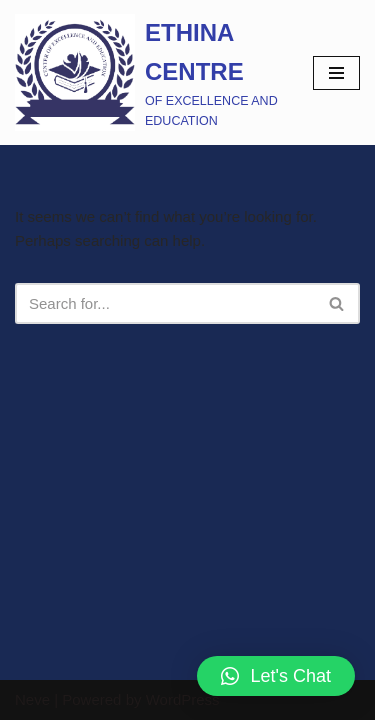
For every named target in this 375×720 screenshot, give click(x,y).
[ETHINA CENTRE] (149, 72)
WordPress (183, 699)
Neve (32, 699)
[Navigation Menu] (336, 73)
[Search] (165, 303)
